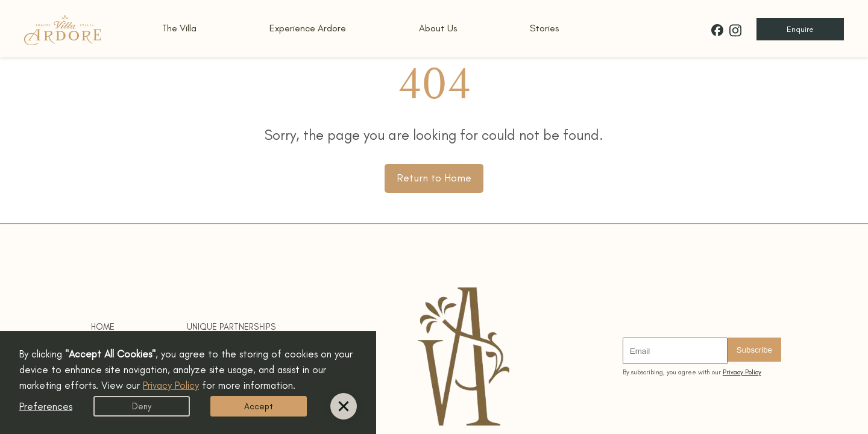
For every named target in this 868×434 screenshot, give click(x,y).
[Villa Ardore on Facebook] (717, 30)
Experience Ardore (308, 28)
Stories (544, 28)
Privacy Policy (742, 372)
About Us (438, 28)
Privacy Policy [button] (171, 385)
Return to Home (434, 178)
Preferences (46, 406)
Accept (259, 406)
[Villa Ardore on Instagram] (735, 30)
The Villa (179, 28)
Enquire (800, 29)
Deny (142, 406)
